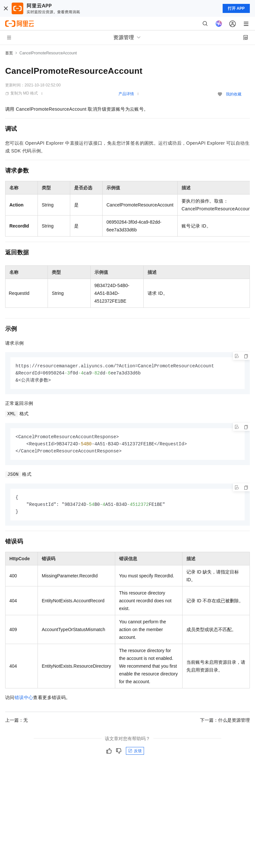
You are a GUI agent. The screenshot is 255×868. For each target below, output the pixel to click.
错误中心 (24, 700)
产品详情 (126, 94)
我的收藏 (234, 94)
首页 (9, 53)
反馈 (135, 754)
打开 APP (236, 8)
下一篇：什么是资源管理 (225, 723)
